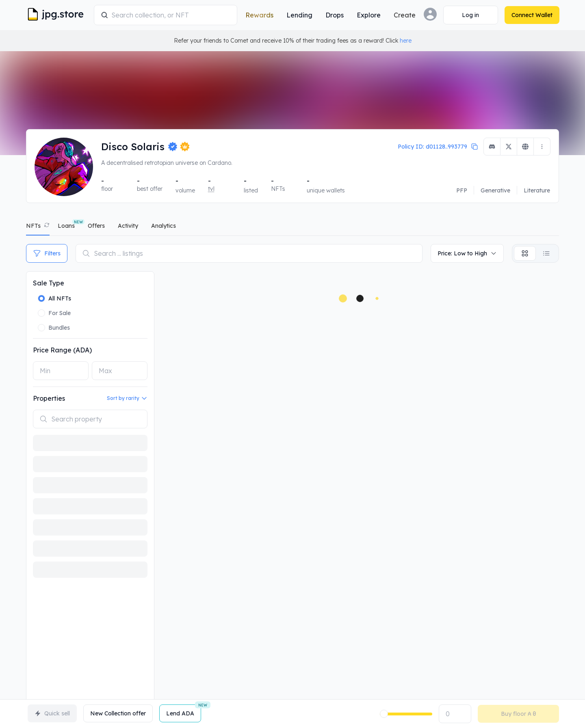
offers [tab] (96, 226)
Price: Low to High (467, 253)
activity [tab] (128, 226)
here (406, 41)
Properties (49, 398)
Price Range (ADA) (62, 350)
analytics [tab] (164, 226)
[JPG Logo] (58, 15)
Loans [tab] (66, 226)
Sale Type (49, 283)
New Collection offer (118, 713)
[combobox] (171, 15)
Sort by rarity (127, 398)
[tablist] (292, 228)
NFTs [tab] (33, 226)
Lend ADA (184, 711)
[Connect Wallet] (470, 15)
